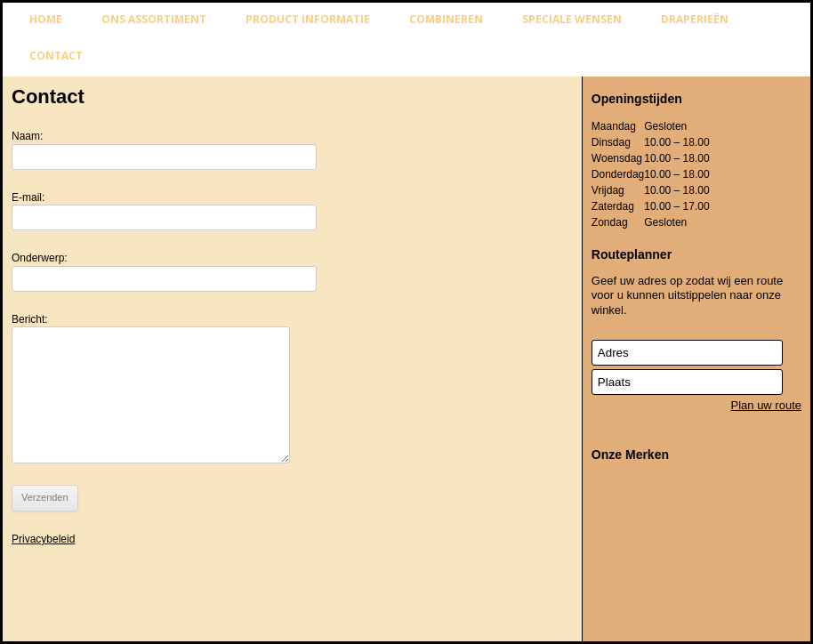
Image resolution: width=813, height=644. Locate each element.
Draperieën (695, 19)
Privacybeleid (43, 539)
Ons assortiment (154, 19)
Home (46, 19)
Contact (56, 56)
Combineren (446, 19)
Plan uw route (767, 405)
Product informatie (308, 19)
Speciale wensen (572, 19)
